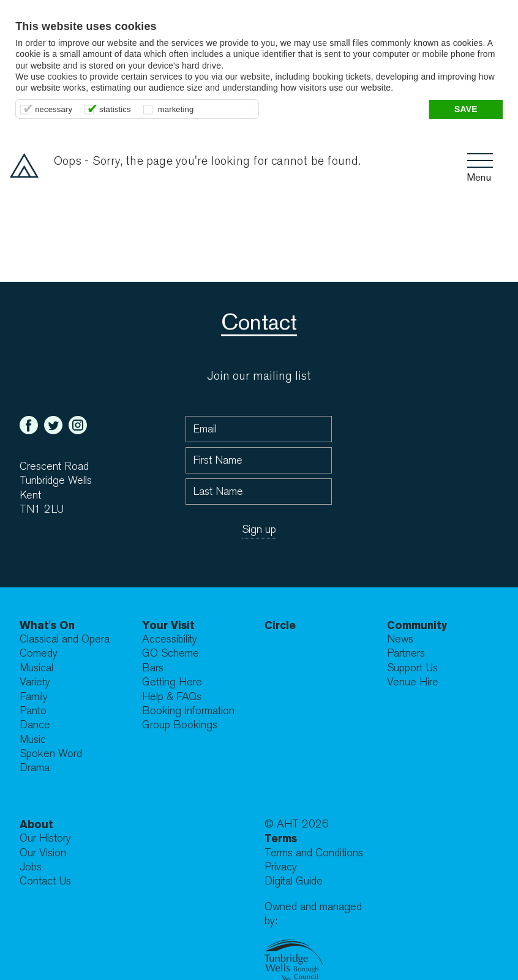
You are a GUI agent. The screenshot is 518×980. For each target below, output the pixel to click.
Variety (35, 682)
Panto (33, 711)
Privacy (281, 867)
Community (417, 625)
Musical (36, 668)
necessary (54, 109)
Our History (45, 838)
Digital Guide (294, 881)
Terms (281, 838)
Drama (35, 768)
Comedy (39, 653)
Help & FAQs (172, 697)
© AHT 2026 (297, 824)
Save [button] (466, 109)
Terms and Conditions (314, 853)
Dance (35, 725)
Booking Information (188, 711)
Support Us (412, 668)
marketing (176, 109)
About (36, 824)
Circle (280, 625)
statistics (115, 109)
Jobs (31, 867)
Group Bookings (180, 725)
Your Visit (168, 625)
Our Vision (43, 853)
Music (33, 740)
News (400, 639)
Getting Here (172, 682)
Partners (406, 653)
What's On (47, 625)
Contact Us (45, 881)
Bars (153, 668)
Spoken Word (51, 754)
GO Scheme (171, 653)
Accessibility (170, 639)
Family (34, 697)
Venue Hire (413, 682)
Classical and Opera (65, 639)
